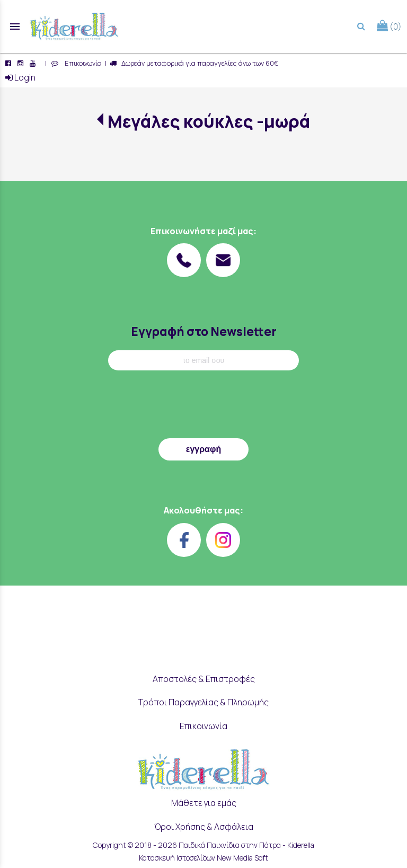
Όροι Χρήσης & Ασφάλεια (204, 827)
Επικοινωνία (82, 63)
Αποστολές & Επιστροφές (204, 679)
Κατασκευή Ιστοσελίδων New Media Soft (203, 858)
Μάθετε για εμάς (204, 803)
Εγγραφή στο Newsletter (204, 331)
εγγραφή (203, 449)
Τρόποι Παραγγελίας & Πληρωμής (203, 702)
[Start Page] (74, 26)
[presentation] (203, 407)
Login (20, 77)
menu (15, 26)
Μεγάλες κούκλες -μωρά (209, 121)
